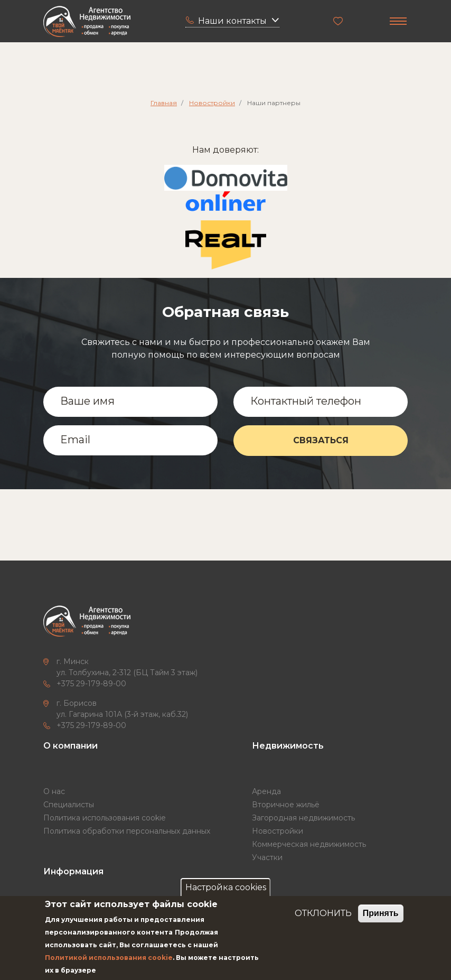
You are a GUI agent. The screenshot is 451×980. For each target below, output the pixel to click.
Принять (381, 913)
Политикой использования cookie (109, 958)
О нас (54, 791)
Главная (164, 103)
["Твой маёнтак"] (87, 21)
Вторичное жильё (286, 805)
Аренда (266, 791)
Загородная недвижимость (303, 818)
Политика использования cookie (105, 818)
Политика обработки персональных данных (127, 831)
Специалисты (69, 805)
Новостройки (212, 103)
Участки (267, 857)
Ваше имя (87, 401)
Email (75, 440)
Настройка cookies (226, 887)
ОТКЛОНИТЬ (323, 913)
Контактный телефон (306, 401)
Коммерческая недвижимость (309, 844)
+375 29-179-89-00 (91, 684)
